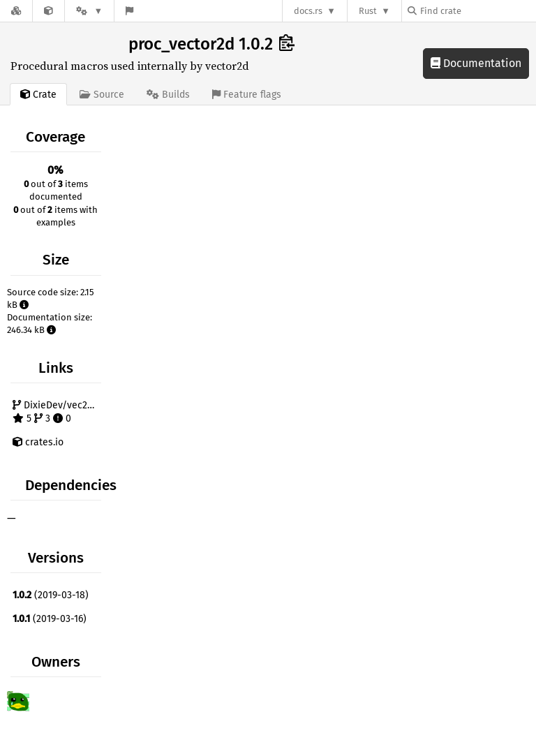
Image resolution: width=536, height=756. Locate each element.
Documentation (476, 63)
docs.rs (308, 11)
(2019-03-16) (50, 619)
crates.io (38, 442)
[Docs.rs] (16, 11)
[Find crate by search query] (477, 11)
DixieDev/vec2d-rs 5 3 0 (59, 412)
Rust (368, 11)
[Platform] (89, 11)
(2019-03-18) (51, 595)
